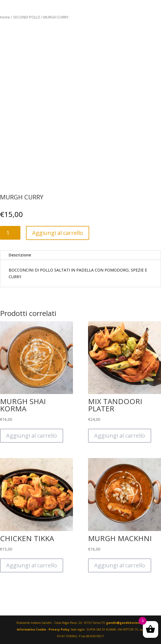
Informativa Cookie (31, 629)
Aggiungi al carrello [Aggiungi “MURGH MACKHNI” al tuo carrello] (120, 565)
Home (5, 17)
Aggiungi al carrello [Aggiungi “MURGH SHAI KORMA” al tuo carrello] (32, 436)
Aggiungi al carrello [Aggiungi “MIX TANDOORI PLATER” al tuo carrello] (120, 436)
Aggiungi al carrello (58, 233)
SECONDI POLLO (27, 17)
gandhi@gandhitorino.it (125, 623)
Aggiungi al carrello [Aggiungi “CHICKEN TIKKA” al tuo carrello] (32, 565)
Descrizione (20, 255)
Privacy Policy (59, 629)
